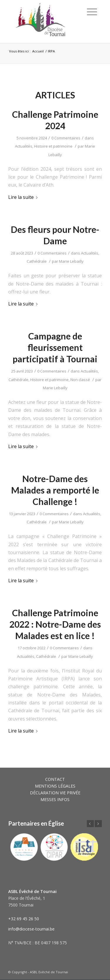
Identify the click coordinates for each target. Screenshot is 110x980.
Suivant (98, 824)
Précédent (90, 824)
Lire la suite (24, 197)
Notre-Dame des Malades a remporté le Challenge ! (55, 490)
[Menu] (92, 12)
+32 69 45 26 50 (24, 919)
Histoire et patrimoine (53, 146)
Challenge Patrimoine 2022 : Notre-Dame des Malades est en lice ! (55, 624)
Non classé (80, 380)
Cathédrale (37, 261)
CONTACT (55, 779)
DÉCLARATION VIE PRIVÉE (55, 793)
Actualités (24, 146)
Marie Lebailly (71, 261)
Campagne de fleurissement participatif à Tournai (55, 347)
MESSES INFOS (55, 799)
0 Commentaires (66, 138)
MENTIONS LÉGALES (55, 786)
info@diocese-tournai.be (31, 929)
